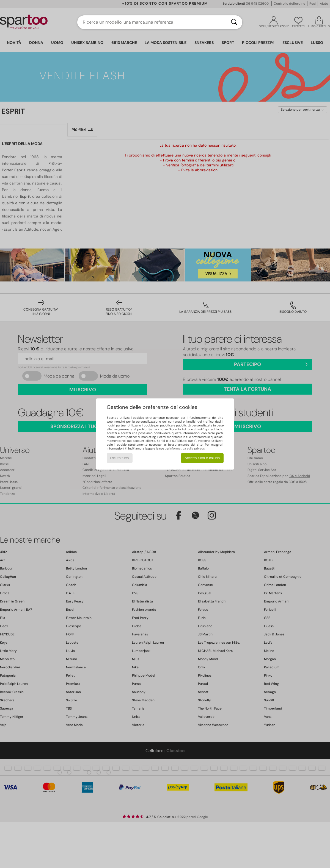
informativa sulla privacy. (187, 448)
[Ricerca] (234, 22)
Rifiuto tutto (119, 458)
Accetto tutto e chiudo (202, 458)
